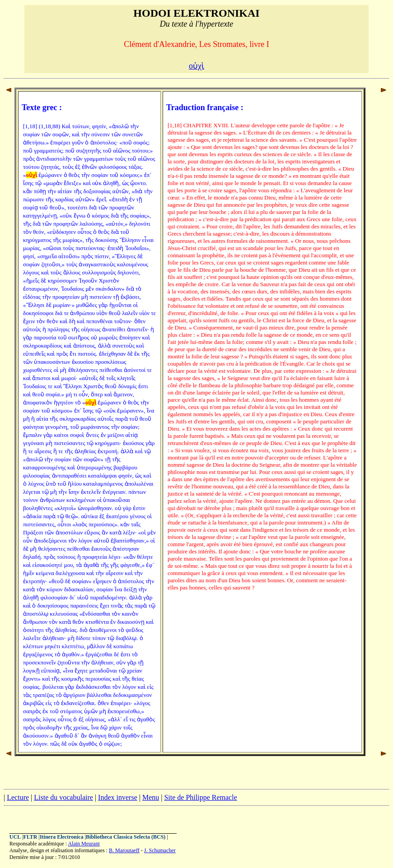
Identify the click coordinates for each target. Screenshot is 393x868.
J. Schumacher (160, 850)
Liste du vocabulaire (63, 797)
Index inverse (118, 797)
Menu (151, 797)
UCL (15, 837)
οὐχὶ (196, 66)
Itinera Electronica (62, 837)
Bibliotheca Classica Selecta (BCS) (126, 837)
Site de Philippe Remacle (200, 797)
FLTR (30, 837)
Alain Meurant (84, 844)
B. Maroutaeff (124, 850)
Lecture (18, 797)
